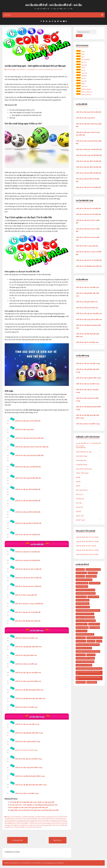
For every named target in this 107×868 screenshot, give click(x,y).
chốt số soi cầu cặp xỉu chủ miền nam (89, 313)
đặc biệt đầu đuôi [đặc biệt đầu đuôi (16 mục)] (92, 682)
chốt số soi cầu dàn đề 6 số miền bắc (89, 167)
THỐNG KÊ (84, 76)
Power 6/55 (84, 73)
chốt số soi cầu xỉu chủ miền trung (27, 724)
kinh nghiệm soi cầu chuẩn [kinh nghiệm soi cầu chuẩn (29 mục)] (94, 638)
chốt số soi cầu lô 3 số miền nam (26, 707)
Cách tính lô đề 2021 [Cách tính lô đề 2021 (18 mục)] (82, 586)
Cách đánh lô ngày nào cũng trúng (44, 817)
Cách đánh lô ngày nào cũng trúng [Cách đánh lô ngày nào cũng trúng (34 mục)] (85, 590)
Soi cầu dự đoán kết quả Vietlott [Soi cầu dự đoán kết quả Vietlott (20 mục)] (85, 662)
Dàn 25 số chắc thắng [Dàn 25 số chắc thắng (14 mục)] (82, 627)
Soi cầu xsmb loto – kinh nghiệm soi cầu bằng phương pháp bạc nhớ (33, 805)
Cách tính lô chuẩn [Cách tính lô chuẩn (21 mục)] (95, 583)
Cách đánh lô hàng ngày (28, 817)
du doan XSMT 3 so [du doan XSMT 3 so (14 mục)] (94, 624)
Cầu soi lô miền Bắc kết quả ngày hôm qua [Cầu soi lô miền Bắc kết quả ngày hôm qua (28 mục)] (88, 610)
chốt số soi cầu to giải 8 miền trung (88, 378)
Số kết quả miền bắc (86, 89)
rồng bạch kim (33, 822)
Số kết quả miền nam (86, 95)
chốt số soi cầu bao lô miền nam (87, 308)
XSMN (83, 54)
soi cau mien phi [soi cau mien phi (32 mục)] (81, 655)
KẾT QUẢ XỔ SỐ (86, 60)
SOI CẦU (84, 78)
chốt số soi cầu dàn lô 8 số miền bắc (27, 560)
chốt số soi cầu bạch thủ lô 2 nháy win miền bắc (32, 447)
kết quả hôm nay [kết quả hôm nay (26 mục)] (81, 641)
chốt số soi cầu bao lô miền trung (26, 750)
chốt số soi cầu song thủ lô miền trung (29, 767)
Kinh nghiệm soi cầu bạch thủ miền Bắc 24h (54, 820)
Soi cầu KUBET (24, 824)
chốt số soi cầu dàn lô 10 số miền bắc (25, 612)
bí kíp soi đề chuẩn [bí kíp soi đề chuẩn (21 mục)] (81, 573)
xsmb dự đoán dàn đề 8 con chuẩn (87, 541)
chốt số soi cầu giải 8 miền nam (26, 655)
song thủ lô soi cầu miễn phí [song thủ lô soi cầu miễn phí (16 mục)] (84, 665)
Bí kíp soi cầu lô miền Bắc (14, 817)
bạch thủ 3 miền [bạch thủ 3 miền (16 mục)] (93, 573)
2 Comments (59, 70)
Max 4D (83, 70)
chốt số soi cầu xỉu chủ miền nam (24, 638)
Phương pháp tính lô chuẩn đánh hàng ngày (16, 822)
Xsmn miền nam (81, 460)
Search (79, 36)
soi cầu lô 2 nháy (33, 824)
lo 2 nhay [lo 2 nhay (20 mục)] (99, 641)
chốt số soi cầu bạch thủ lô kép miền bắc (29, 438)
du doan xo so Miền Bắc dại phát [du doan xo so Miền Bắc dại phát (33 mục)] (85, 617)
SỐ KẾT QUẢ (80, 520)
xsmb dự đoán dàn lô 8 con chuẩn (87, 554)
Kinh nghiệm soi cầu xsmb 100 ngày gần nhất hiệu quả (29, 807)
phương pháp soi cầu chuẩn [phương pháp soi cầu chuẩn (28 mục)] (84, 648)
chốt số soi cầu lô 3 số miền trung (88, 424)
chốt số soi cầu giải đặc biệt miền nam (28, 647)
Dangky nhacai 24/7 (36, 820)
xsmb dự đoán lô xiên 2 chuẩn (86, 546)
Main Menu (54, 15)
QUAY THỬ (84, 86)
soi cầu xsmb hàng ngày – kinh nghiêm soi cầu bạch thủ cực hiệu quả (35, 66)
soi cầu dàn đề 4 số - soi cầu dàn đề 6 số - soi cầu (28, 70)
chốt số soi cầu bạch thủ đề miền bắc (89, 149)
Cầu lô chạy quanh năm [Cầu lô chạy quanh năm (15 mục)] (83, 607)
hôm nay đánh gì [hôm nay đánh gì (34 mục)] (81, 638)
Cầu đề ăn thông (48, 70)
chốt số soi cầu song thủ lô (24, 429)
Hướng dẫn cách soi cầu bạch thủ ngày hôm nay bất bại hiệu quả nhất (34, 810)
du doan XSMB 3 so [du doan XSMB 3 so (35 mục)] (82, 624)
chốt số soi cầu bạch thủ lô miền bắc (28, 421)
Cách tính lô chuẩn (61, 818)
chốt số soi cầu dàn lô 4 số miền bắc (88, 187)
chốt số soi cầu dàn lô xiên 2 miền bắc (28, 569)
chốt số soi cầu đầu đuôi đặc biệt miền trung (31, 785)
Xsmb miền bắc (81, 447)
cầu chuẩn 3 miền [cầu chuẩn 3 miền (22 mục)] (81, 597)
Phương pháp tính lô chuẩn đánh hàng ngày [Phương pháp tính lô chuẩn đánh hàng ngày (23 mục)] (88, 651)
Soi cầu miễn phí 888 (45, 824)
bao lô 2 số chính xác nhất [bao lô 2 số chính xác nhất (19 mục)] (93, 569)
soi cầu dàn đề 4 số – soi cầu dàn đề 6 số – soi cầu (53, 5)
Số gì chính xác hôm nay (84, 469)
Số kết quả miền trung (87, 92)
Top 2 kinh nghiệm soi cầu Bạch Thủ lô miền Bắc (28, 827)
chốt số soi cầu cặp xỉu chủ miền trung (26, 759)
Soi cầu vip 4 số (55, 824)
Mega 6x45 (84, 65)
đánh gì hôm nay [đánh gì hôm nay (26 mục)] (81, 682)
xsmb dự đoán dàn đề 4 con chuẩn (87, 550)
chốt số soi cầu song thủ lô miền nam (28, 681)
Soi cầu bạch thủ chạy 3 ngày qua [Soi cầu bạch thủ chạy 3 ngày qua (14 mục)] (85, 658)
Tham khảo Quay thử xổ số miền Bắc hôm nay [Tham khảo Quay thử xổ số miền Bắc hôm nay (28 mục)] (89, 668)
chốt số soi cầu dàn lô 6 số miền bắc (27, 552)
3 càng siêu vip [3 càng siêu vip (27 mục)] (80, 569)
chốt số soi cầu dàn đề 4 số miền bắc (89, 161)
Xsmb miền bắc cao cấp (84, 452)
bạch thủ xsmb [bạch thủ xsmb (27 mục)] (80, 576)
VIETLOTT (84, 62)
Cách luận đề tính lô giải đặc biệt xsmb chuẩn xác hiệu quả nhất (32, 802)
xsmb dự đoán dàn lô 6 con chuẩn (87, 537)
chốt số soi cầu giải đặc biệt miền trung (29, 733)
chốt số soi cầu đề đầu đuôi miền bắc (25, 621)
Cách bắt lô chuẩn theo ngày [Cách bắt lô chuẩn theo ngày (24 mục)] (84, 580)
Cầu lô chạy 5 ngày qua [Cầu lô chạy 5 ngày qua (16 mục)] (83, 604)
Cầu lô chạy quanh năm (23, 820)
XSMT (83, 57)
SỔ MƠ (83, 84)
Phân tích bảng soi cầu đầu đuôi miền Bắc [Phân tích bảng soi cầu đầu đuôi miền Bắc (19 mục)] (88, 645)
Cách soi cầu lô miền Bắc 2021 (46, 818)
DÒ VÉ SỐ (84, 81)
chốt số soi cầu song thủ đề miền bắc (89, 155)
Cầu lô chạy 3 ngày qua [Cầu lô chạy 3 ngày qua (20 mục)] (83, 600)
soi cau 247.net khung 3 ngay (53, 822)
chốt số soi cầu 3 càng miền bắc (23, 595)
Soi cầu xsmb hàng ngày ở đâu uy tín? (46, 825)
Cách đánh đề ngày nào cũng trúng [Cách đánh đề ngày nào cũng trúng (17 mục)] (86, 593)
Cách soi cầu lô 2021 (17, 818)
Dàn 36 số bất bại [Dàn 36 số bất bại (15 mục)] (95, 627)
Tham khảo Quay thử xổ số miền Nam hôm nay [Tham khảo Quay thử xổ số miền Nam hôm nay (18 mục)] (88, 673)
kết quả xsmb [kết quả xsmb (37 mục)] (91, 641)
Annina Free (51, 863)
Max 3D (83, 68)
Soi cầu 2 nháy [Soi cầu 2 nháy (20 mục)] (91, 655)
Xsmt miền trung (82, 456)
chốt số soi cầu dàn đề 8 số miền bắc (89, 173)
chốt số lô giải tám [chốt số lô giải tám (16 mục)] (91, 576)
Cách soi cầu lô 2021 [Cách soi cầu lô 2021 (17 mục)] (82, 583)
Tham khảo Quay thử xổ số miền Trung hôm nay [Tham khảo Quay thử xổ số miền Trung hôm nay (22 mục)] (88, 678)
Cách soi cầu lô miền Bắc (30, 818)
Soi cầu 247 (41, 822)
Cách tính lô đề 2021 (10, 820)
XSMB (83, 52)
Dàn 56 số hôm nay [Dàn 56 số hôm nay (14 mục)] (82, 631)
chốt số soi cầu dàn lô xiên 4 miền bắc (25, 586)
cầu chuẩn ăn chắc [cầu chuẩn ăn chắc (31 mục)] (93, 597)
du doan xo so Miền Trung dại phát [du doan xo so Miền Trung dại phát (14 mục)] (86, 621)
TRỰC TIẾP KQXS (82, 473)
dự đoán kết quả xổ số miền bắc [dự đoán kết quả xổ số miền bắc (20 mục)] (85, 634)
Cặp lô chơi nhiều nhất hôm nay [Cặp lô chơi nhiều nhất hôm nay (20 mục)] (85, 614)
